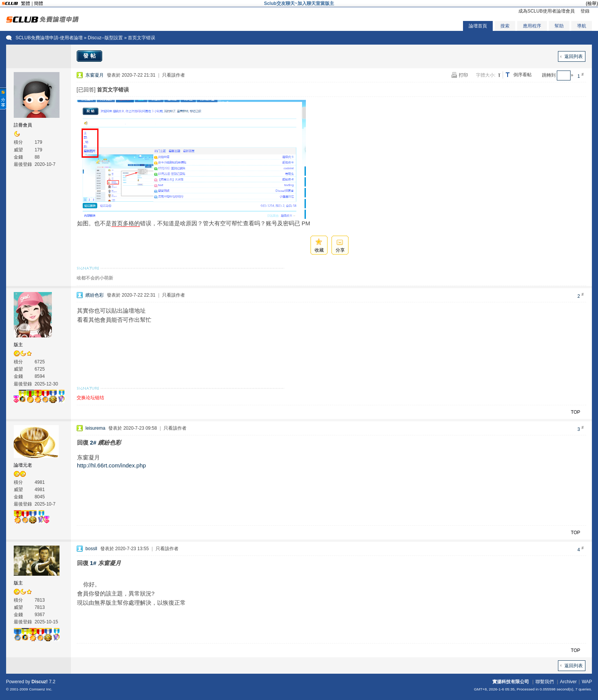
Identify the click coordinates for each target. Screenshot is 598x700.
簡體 (39, 3)
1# (93, 563)
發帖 (90, 56)
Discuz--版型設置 (105, 38)
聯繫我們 (545, 682)
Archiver (568, 682)
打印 (463, 75)
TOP (575, 412)
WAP (587, 682)
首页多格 (123, 223)
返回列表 (574, 56)
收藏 (319, 250)
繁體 (26, 3)
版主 (18, 345)
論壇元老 (23, 465)
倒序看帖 (522, 75)
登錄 (585, 11)
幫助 (559, 26)
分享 (340, 250)
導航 (582, 26)
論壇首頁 (478, 26)
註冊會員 (23, 125)
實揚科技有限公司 (511, 682)
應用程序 (532, 26)
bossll (91, 549)
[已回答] (86, 90)
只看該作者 (174, 75)
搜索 (505, 26)
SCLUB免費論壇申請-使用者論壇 (49, 38)
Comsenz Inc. (41, 689)
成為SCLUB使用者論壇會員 (547, 11)
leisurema (95, 428)
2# (93, 442)
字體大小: (486, 75)
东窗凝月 (95, 75)
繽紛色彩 (95, 295)
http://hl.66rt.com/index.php (112, 465)
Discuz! (39, 682)
